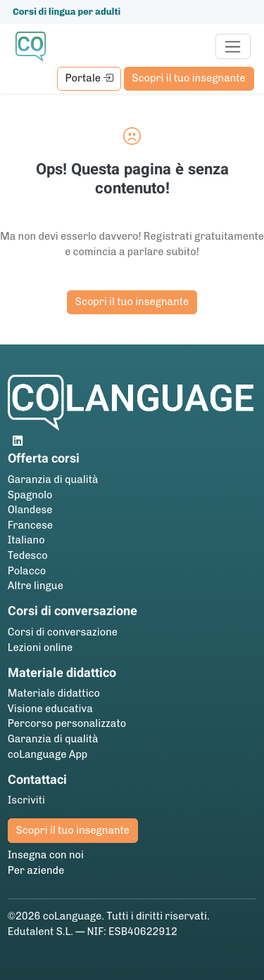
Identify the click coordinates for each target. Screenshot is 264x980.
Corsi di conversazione (63, 632)
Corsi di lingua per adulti (67, 12)
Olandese (30, 510)
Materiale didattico (54, 693)
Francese (30, 525)
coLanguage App (48, 754)
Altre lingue (36, 586)
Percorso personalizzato (67, 723)
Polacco (27, 571)
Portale (89, 78)
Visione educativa (50, 709)
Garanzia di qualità (53, 479)
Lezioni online (40, 647)
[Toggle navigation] (233, 46)
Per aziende (36, 870)
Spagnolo (30, 495)
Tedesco (28, 555)
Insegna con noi (46, 855)
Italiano (26, 540)
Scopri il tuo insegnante (188, 78)
